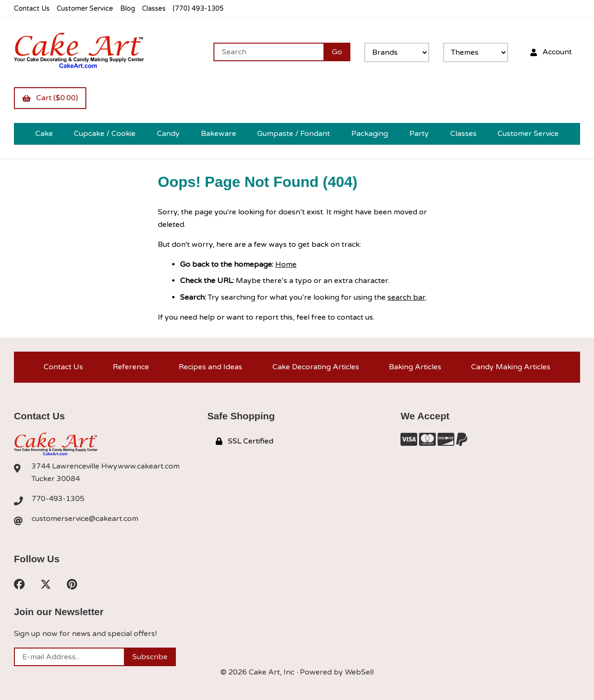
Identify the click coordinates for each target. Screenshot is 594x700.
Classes (154, 9)
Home (286, 264)
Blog (128, 9)
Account (551, 52)
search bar (407, 297)
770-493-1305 (58, 499)
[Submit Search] (337, 52)
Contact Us (32, 9)
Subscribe (150, 657)
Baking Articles (415, 367)
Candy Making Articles (511, 367)
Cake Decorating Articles (316, 367)
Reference (131, 367)
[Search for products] (268, 52)
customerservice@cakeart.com (85, 519)
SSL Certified (245, 441)
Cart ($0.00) (50, 98)
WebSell (359, 672)
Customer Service (85, 9)
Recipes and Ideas (210, 367)
